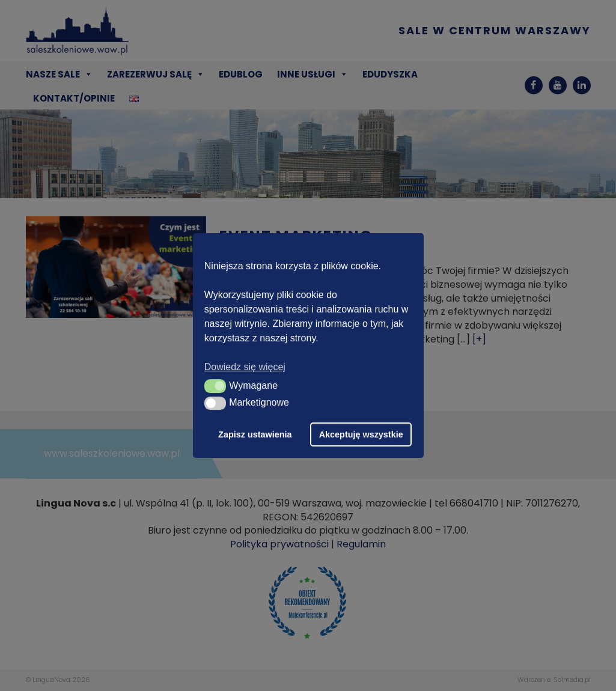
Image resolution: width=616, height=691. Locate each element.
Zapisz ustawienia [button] (255, 434)
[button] (215, 386)
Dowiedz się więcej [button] (245, 367)
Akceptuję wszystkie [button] (361, 434)
